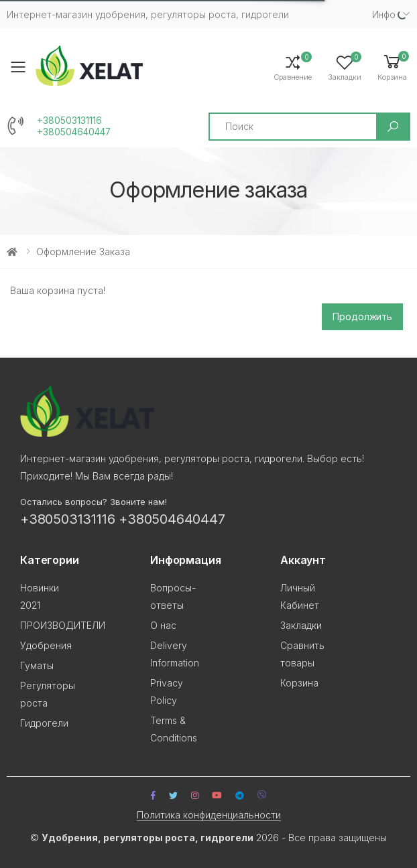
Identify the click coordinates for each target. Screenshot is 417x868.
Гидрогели (44, 723)
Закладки (301, 625)
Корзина (299, 683)
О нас (163, 625)
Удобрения (46, 645)
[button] (392, 67)
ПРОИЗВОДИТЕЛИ (63, 625)
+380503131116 (69, 121)
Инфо (384, 14)
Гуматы (37, 665)
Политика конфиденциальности (209, 815)
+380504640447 (74, 132)
